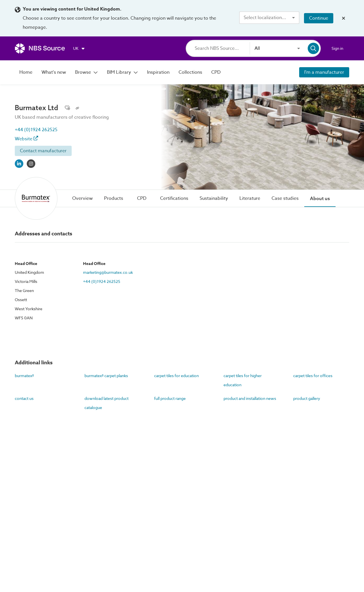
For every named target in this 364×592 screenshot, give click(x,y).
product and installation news (250, 398)
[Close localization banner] (344, 18)
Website (26, 139)
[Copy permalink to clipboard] (77, 108)
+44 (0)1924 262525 (36, 130)
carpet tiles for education (176, 376)
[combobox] (269, 18)
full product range (170, 398)
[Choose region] (79, 48)
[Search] (222, 48)
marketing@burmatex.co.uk (108, 272)
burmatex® (24, 376)
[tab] (82, 198)
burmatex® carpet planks (106, 376)
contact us (24, 398)
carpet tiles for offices (313, 376)
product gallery (307, 398)
